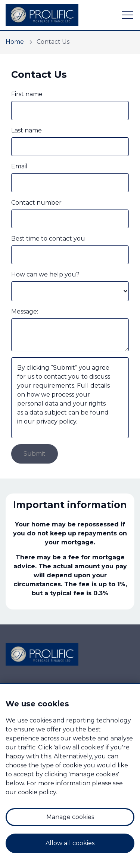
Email (19, 166)
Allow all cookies (70, 843)
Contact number (36, 203)
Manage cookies (70, 817)
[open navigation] (127, 15)
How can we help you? (45, 274)
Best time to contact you (48, 239)
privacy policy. (57, 421)
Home (15, 42)
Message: (25, 311)
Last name (27, 130)
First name (27, 94)
